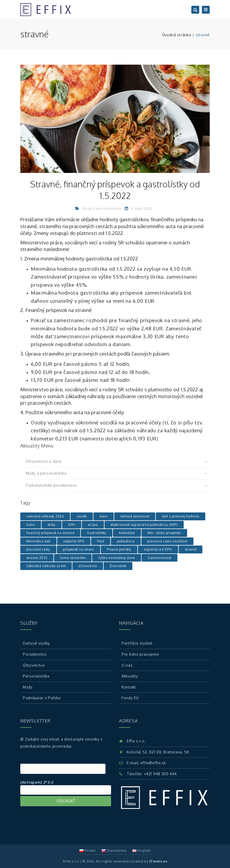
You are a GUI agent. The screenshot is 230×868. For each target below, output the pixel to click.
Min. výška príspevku (164, 533)
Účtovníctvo (34, 665)
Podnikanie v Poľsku (42, 698)
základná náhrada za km (46, 566)
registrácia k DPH (158, 549)
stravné (191, 549)
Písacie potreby (119, 549)
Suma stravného (73, 558)
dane (104, 516)
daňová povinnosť (135, 516)
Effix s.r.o (71, 861)
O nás (127, 665)
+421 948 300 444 (160, 774)
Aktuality (130, 676)
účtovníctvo (88, 566)
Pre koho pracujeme (140, 654)
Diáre (31, 525)
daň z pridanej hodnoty (181, 516)
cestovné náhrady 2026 (45, 516)
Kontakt (129, 687)
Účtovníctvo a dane (44, 461)
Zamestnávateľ (159, 558)
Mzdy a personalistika (102, 208)
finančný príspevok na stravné (50, 533)
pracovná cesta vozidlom (167, 541)
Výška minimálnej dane (117, 558)
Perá (101, 541)
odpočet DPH (74, 541)
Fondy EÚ (130, 698)
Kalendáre (127, 533)
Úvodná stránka (177, 35)
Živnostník (118, 566)
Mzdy (28, 687)
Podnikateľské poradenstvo (51, 485)
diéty (52, 525)
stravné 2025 (37, 558)
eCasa (93, 525)
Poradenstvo (35, 654)
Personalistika (36, 676)
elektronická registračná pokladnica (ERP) (144, 525)
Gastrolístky (96, 533)
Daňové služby (36, 643)
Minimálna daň (38, 541)
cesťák (82, 516)
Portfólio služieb (137, 643)
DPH (72, 525)
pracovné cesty (38, 549)
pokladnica (126, 541)
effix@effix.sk (153, 763)
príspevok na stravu (79, 549)
